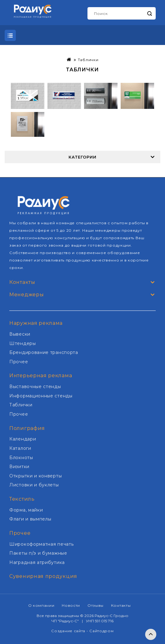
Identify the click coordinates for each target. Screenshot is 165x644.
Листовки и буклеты (34, 485)
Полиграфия (27, 428)
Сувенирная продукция (43, 576)
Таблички (88, 60)
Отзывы (96, 605)
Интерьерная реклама (41, 376)
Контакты (121, 605)
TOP (151, 634)
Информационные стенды (41, 396)
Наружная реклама (36, 323)
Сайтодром (101, 631)
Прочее (19, 362)
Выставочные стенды (35, 387)
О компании (41, 605)
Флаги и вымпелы (30, 519)
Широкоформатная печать (41, 544)
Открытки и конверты (36, 476)
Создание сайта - (70, 631)
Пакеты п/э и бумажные (38, 553)
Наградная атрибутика (37, 562)
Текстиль (22, 499)
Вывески (20, 334)
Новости (71, 605)
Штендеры (23, 343)
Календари (23, 439)
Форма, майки (26, 510)
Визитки (19, 467)
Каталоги (20, 448)
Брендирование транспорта (44, 352)
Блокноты (21, 458)
